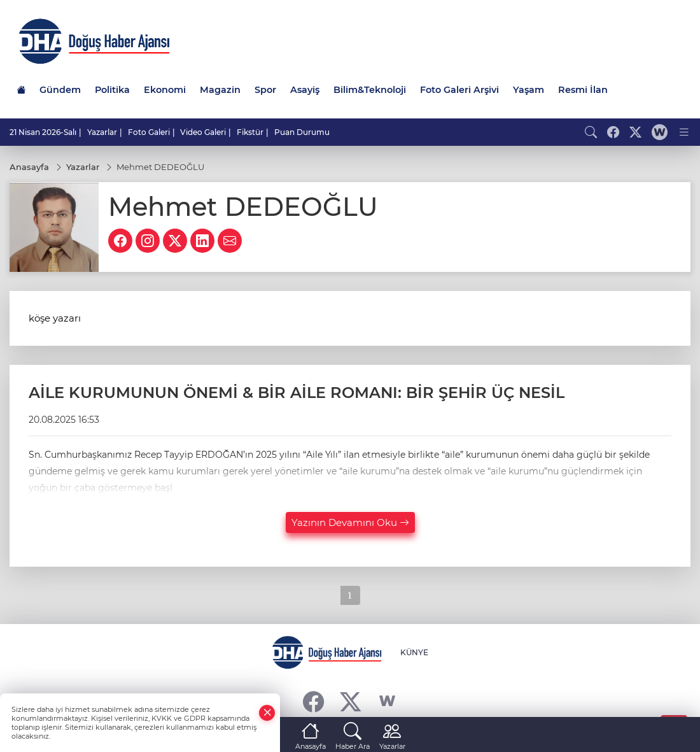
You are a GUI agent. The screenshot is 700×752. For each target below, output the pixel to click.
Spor (265, 90)
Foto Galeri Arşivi (459, 90)
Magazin (220, 90)
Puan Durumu (302, 132)
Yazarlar (102, 132)
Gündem (60, 90)
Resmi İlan (583, 90)
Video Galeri (203, 132)
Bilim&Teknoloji (370, 90)
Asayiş (305, 90)
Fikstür (250, 132)
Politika (112, 90)
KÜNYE (414, 652)
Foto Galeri (149, 132)
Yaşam (528, 90)
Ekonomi (165, 90)
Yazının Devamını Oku (350, 522)
